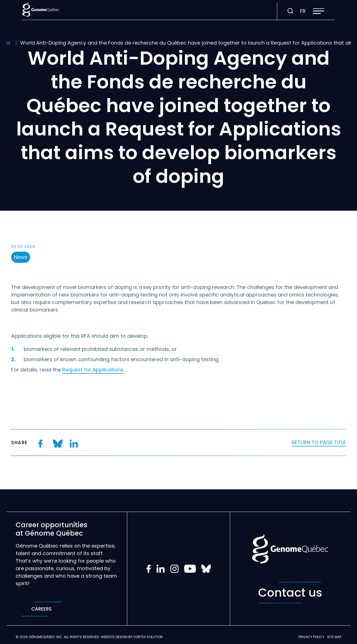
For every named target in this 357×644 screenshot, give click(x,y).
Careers (41, 609)
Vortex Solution (148, 637)
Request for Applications (93, 370)
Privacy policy (311, 637)
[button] (319, 11)
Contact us (290, 593)
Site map (334, 637)
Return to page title (319, 442)
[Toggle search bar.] (290, 11)
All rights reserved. (82, 637)
